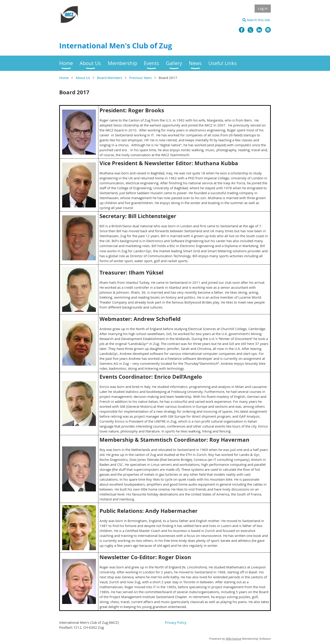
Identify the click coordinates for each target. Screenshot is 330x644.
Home (64, 78)
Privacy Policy (176, 622)
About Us (83, 78)
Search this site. (257, 20)
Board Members (110, 78)
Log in (263, 8)
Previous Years (140, 78)
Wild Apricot (234, 639)
